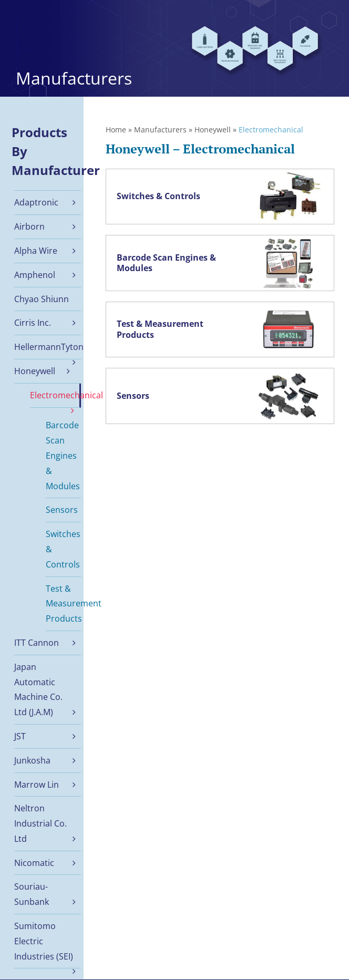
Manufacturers (160, 130)
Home (116, 130)
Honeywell (213, 130)
